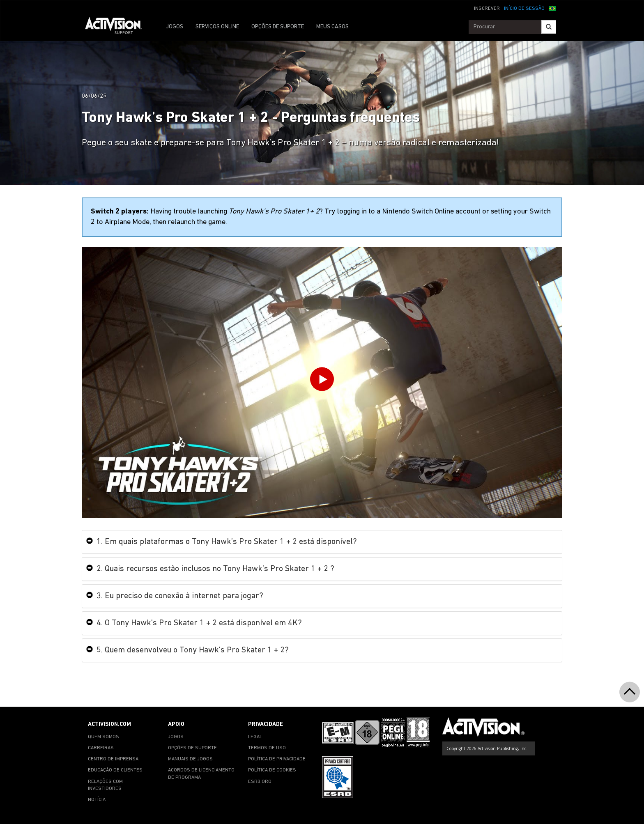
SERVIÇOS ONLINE (217, 27)
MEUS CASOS (332, 27)
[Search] (549, 27)
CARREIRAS (101, 748)
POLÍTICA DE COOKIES (272, 770)
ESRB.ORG (260, 782)
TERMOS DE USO (267, 748)
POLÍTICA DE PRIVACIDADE (277, 759)
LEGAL (255, 737)
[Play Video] (322, 381)
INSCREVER (487, 9)
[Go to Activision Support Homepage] (118, 27)
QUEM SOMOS (103, 737)
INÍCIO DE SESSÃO (524, 9)
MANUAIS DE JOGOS (190, 759)
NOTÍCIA (97, 800)
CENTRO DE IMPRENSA (113, 759)
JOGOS (175, 27)
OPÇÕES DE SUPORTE (278, 27)
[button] (552, 8)
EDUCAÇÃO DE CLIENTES (115, 770)
